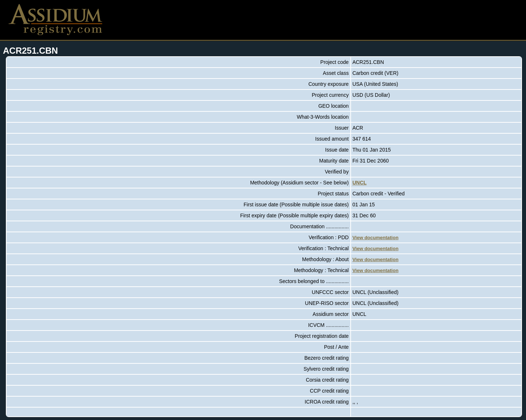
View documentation (376, 238)
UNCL (360, 183)
